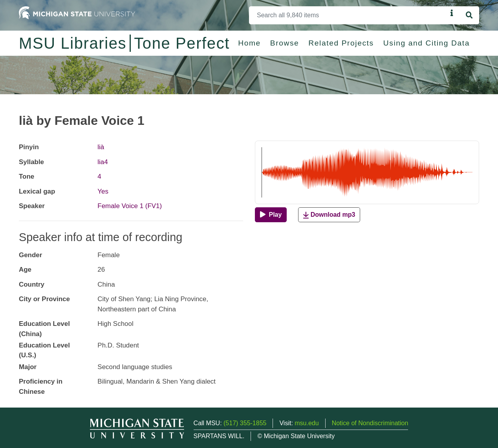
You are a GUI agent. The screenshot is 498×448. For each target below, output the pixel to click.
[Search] (348, 15)
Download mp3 (329, 215)
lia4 (103, 162)
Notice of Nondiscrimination (370, 423)
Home (249, 43)
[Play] (271, 215)
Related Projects (341, 43)
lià (101, 147)
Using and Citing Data (427, 43)
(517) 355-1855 (245, 423)
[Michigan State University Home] (77, 12)
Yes (103, 191)
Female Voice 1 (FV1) (130, 206)
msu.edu (307, 423)
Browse (285, 43)
